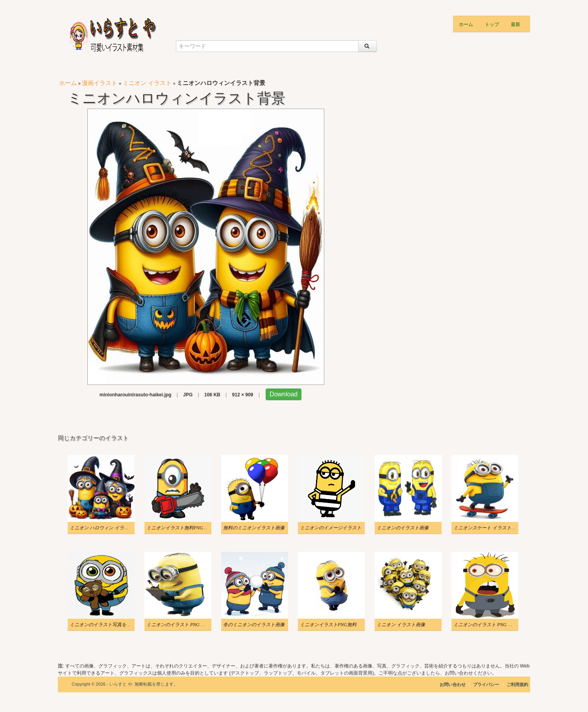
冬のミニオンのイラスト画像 (254, 625)
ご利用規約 (517, 684)
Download (284, 394)
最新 (516, 24)
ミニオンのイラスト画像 (403, 528)
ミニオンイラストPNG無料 (328, 625)
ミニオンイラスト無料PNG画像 (179, 528)
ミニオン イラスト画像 (401, 625)
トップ (492, 24)
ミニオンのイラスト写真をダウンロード (112, 625)
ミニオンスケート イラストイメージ (492, 528)
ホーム (466, 24)
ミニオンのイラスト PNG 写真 (485, 625)
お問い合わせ (453, 684)
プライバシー (487, 684)
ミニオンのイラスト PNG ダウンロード (188, 625)
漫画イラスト (100, 83)
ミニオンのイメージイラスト (331, 528)
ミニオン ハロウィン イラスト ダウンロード (116, 528)
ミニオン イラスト (147, 83)
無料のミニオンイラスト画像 (254, 528)
